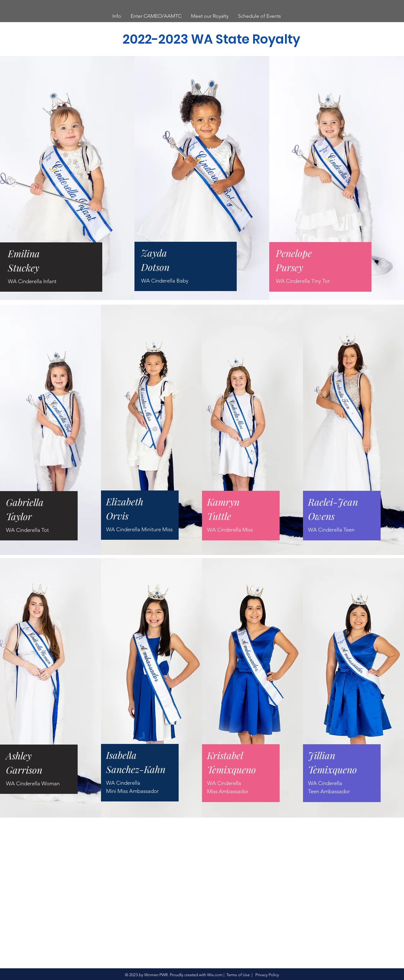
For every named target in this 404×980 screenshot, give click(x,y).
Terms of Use (238, 975)
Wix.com (215, 975)
